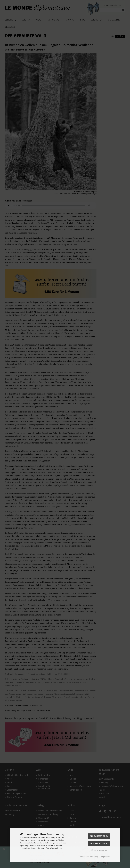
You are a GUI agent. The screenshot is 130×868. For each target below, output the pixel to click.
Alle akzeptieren (99, 836)
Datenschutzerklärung (89, 857)
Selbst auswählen (99, 850)
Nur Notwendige (99, 844)
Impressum (106, 857)
